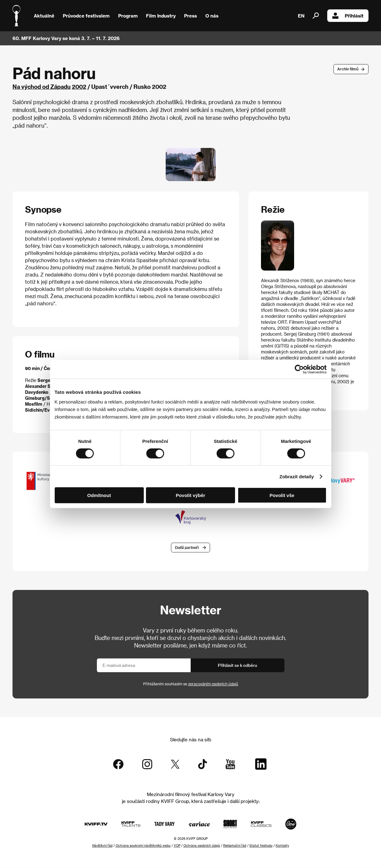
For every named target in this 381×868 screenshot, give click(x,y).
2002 (79, 86)
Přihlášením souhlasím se (191, 684)
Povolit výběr (190, 495)
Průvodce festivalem (86, 16)
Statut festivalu (261, 846)
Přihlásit (348, 16)
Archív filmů (348, 69)
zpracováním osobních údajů (213, 684)
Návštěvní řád (102, 846)
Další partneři (187, 548)
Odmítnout (99, 495)
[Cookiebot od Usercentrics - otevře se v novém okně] (299, 369)
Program (128, 16)
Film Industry (161, 16)
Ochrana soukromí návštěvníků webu (143, 846)
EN (301, 16)
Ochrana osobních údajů (202, 846)
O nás (212, 16)
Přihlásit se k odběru (238, 666)
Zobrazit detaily (297, 476)
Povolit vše (282, 495)
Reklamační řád (235, 846)
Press (190, 16)
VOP (177, 846)
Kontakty (282, 846)
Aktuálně (44, 16)
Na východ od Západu (42, 86)
